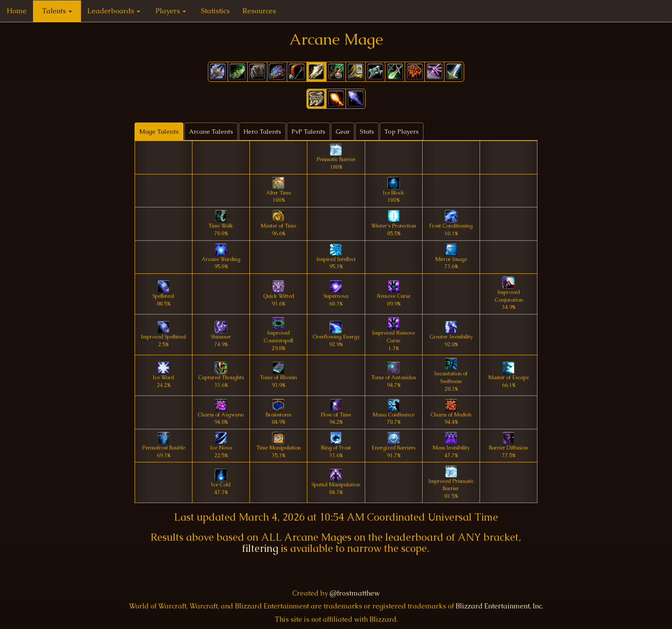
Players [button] (171, 11)
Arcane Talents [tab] (211, 132)
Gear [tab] (343, 132)
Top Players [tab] (402, 132)
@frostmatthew (355, 593)
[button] (316, 99)
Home (17, 11)
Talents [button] (57, 11)
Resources (259, 11)
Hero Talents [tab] (262, 132)
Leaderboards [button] (114, 11)
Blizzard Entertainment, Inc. (499, 606)
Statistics (215, 11)
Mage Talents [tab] (159, 132)
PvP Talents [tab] (308, 132)
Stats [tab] (367, 132)
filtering (260, 548)
